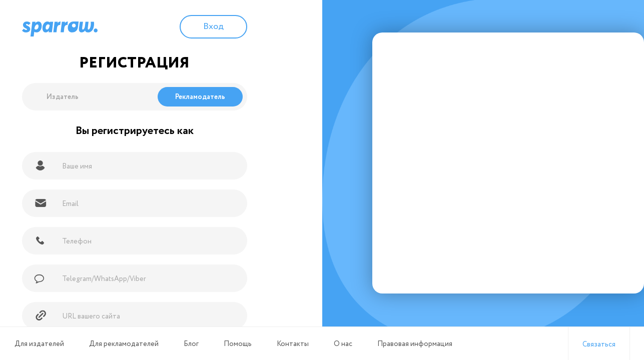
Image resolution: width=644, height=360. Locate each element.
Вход (213, 26)
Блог (191, 344)
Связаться (599, 344)
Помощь (238, 344)
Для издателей (39, 344)
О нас (343, 344)
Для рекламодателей (124, 344)
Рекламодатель (200, 97)
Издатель (63, 97)
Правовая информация (415, 344)
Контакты (293, 344)
